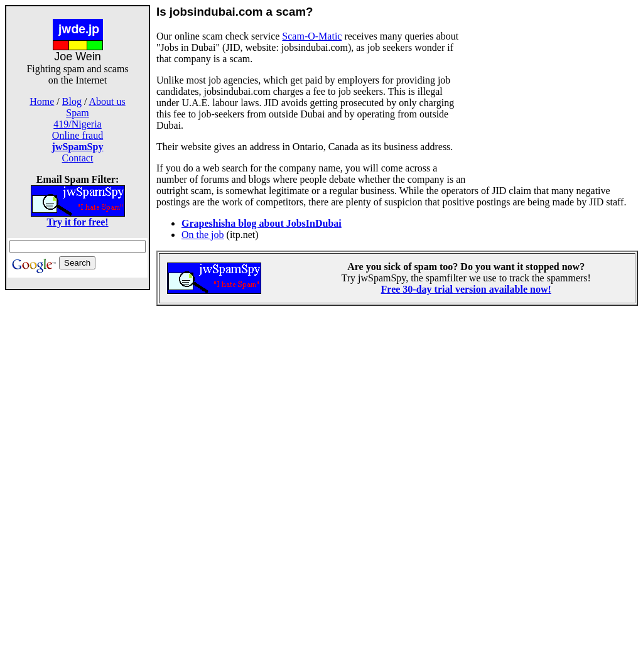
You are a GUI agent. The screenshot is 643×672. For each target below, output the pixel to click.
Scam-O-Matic (312, 36)
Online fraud (78, 135)
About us (107, 101)
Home (42, 101)
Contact (78, 158)
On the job (203, 235)
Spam (77, 113)
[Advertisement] (78, 479)
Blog (72, 101)
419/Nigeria (77, 124)
